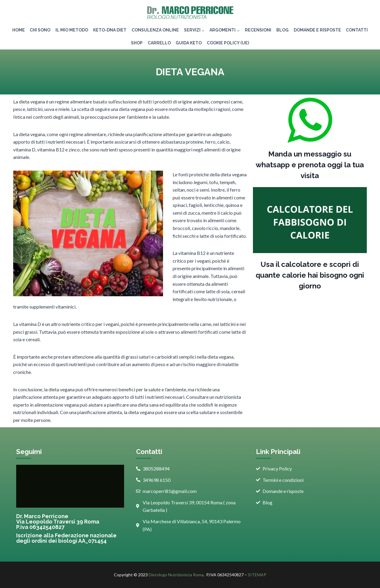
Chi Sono (40, 30)
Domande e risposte (317, 30)
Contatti (357, 30)
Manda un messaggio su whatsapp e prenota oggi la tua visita (310, 165)
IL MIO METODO (72, 30)
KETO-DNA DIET (110, 30)
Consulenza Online (155, 30)
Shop (137, 43)
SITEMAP (257, 575)
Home (19, 30)
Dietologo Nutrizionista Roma (176, 575)
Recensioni (258, 30)
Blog (282, 30)
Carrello (159, 43)
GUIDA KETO (189, 43)
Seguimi (29, 452)
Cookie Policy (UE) (228, 43)
